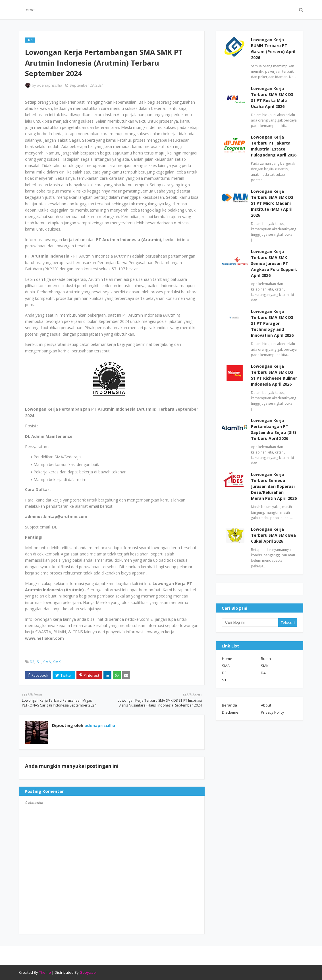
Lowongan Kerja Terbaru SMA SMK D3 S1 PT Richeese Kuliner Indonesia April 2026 (274, 375)
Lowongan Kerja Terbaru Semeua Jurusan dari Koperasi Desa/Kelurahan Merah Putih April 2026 (274, 486)
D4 (263, 673)
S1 (39, 662)
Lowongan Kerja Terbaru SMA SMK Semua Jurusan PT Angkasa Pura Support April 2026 (274, 263)
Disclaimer (231, 712)
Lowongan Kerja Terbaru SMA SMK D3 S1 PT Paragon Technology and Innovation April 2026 (272, 323)
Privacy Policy (273, 712)
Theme (45, 972)
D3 (32, 662)
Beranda (229, 705)
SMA (47, 662)
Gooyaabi (88, 972)
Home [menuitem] (29, 10)
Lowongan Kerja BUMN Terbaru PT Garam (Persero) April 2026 (273, 49)
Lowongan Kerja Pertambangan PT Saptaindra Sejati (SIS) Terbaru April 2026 (274, 429)
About (266, 705)
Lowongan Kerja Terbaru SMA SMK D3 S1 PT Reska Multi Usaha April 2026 (272, 97)
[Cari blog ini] (250, 622)
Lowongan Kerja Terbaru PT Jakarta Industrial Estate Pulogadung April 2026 (274, 146)
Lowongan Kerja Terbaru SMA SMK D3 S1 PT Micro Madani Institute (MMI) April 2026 (272, 203)
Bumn (266, 659)
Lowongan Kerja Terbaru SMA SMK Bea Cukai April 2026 (273, 535)
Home (227, 659)
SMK (57, 662)
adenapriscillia (50, 85)
